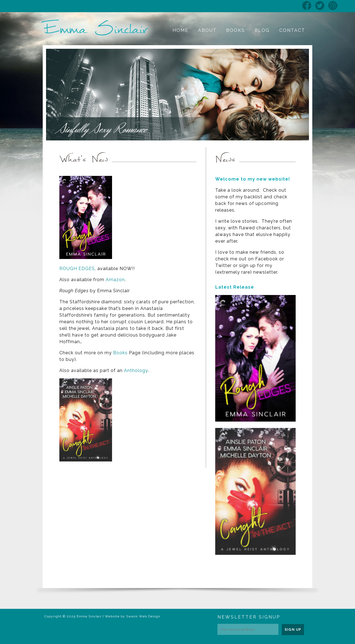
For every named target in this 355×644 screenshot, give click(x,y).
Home (180, 30)
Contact (292, 30)
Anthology (136, 370)
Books (235, 30)
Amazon (115, 280)
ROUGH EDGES (77, 269)
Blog (262, 30)
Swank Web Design (143, 616)
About (207, 30)
